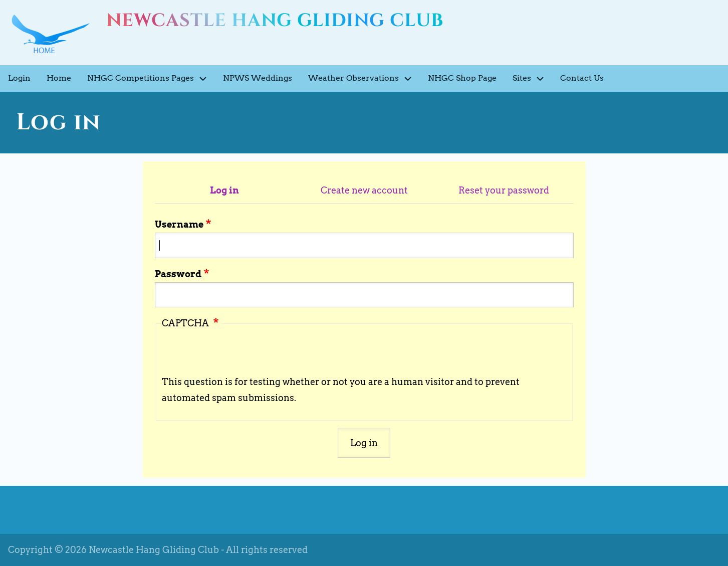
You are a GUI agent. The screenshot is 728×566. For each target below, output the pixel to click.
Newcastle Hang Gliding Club (275, 21)
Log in (224, 190)
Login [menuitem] (19, 78)
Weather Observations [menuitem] (364, 78)
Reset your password (504, 190)
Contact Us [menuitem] (582, 78)
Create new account (364, 190)
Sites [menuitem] (532, 78)
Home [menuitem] (59, 78)
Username (179, 224)
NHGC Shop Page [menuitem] (462, 78)
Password (178, 274)
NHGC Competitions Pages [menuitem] (151, 78)
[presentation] (238, 354)
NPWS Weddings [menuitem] (258, 78)
